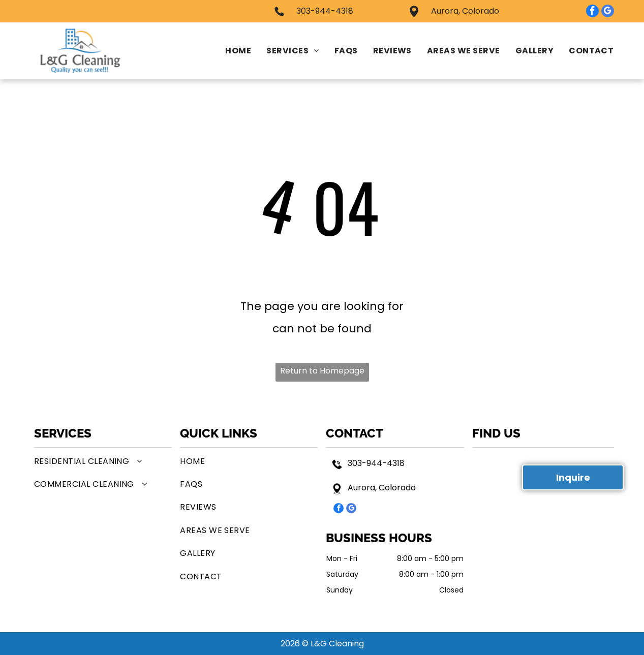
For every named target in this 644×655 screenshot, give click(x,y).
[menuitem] (231, 51)
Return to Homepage (322, 371)
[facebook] (592, 12)
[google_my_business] (608, 12)
